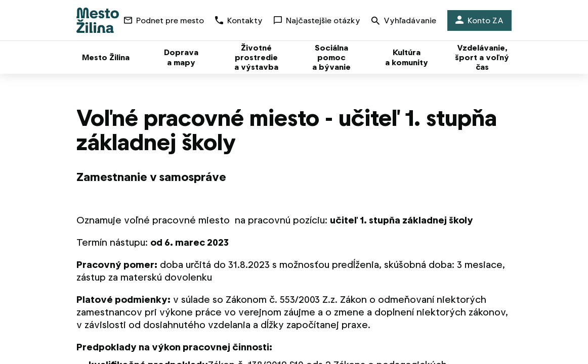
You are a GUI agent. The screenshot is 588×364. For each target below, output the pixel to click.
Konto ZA (479, 20)
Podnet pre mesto (164, 20)
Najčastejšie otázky (317, 20)
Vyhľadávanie (404, 21)
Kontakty (239, 20)
